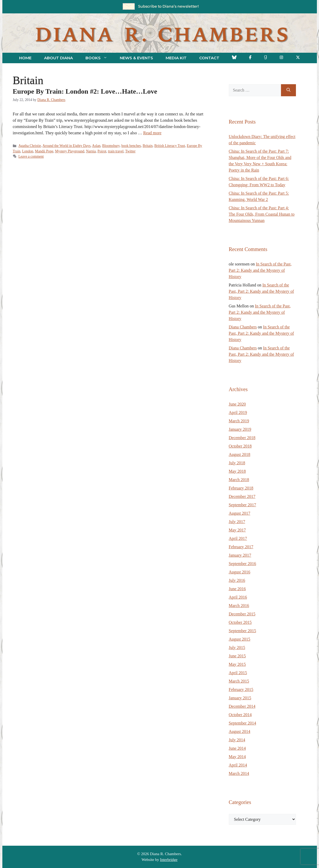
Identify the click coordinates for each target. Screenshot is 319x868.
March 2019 (239, 421)
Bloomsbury (111, 146)
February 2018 (241, 488)
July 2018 (237, 463)
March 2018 (239, 480)
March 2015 (239, 681)
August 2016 (240, 572)
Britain (148, 146)
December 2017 (242, 496)
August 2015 (240, 639)
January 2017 (240, 555)
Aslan (96, 146)
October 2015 (240, 622)
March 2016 (239, 606)
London (28, 151)
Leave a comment (31, 156)
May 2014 (237, 757)
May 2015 (237, 664)
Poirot (102, 151)
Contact (209, 58)
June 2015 (237, 656)
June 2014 (237, 748)
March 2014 (239, 773)
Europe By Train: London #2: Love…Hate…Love (85, 91)
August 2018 (240, 454)
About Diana (58, 58)
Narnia (91, 151)
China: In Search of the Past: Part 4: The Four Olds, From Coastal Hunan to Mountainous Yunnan (262, 214)
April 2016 (238, 597)
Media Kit (176, 58)
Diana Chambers (243, 327)
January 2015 (240, 698)
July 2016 (237, 580)
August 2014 (240, 731)
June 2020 (237, 404)
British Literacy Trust (170, 146)
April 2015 (238, 673)
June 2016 (237, 589)
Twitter (130, 151)
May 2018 (237, 471)
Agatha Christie (30, 146)
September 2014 (242, 723)
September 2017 (242, 505)
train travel (116, 151)
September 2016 (242, 564)
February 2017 (241, 547)
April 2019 (238, 412)
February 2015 (241, 689)
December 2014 (242, 706)
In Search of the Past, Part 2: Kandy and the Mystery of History (260, 270)
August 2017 (240, 513)
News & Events (136, 58)
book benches (131, 146)
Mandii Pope (44, 151)
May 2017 (237, 530)
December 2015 (242, 614)
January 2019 (240, 429)
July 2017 (237, 522)
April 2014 (238, 765)
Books (99, 58)
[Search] (288, 90)
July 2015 (237, 648)
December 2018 (242, 438)
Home (25, 58)
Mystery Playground (70, 151)
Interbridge (169, 860)
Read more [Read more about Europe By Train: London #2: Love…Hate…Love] (152, 133)
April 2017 (238, 538)
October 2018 (240, 446)
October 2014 (240, 715)
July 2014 (237, 740)
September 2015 (242, 631)
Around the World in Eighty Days (66, 146)
